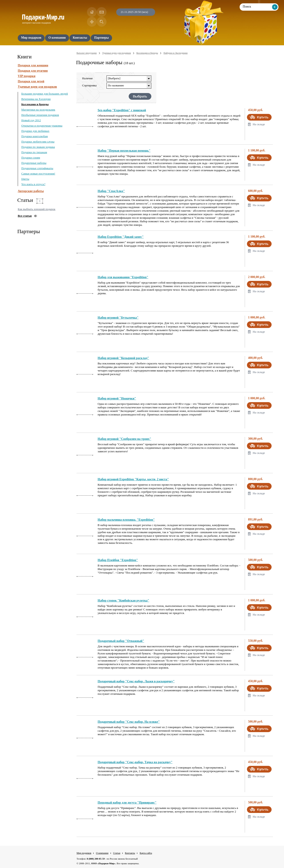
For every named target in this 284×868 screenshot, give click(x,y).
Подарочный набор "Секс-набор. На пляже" (129, 722)
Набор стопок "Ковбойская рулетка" (123, 601)
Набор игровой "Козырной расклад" (123, 358)
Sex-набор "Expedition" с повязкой (122, 110)
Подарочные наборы (34, 163)
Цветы (25, 179)
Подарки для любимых (35, 131)
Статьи (117, 853)
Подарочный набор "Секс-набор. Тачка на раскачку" (135, 762)
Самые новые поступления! (38, 174)
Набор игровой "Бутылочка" (118, 318)
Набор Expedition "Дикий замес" (121, 237)
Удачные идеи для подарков (37, 87)
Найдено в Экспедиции (176, 53)
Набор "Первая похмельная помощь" (124, 151)
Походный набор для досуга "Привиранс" (127, 803)
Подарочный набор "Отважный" (121, 641)
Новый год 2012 (31, 120)
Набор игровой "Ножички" (117, 398)
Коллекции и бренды (35, 104)
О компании (102, 853)
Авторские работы (31, 191)
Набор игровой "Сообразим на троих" (124, 439)
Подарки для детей (31, 81)
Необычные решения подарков (40, 115)
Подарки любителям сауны (38, 142)
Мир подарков (84, 853)
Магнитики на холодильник (38, 110)
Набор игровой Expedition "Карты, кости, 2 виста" (133, 479)
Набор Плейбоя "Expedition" (118, 560)
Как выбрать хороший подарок (37, 209)
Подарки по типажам (34, 152)
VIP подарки (27, 76)
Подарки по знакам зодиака (38, 147)
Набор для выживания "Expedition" (123, 277)
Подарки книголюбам (35, 136)
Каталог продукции (87, 53)
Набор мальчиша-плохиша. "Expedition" (126, 520)
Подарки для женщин (33, 65)
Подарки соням (31, 158)
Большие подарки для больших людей (45, 94)
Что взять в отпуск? (33, 184)
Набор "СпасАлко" (111, 191)
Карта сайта (146, 853)
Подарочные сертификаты (37, 168)
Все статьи (25, 216)
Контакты (130, 853)
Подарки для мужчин (33, 71)
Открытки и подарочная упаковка (42, 126)
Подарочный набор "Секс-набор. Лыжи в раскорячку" (136, 681)
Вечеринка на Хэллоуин (36, 99)
